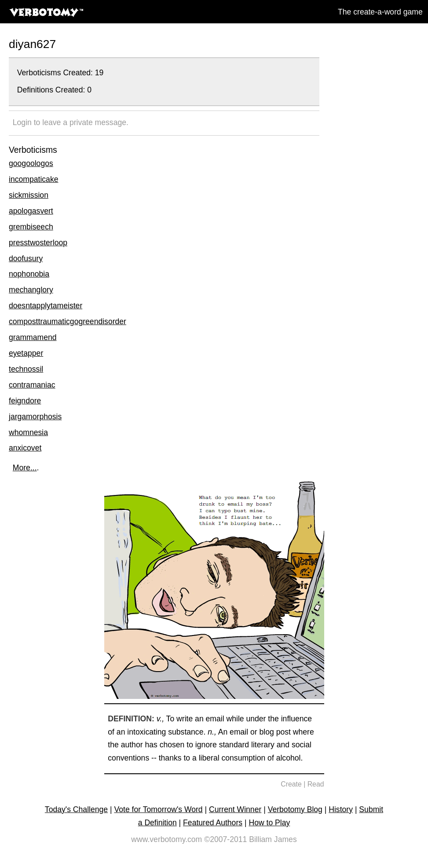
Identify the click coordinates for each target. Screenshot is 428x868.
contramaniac (32, 385)
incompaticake (33, 179)
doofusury (26, 259)
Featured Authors (213, 823)
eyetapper (26, 353)
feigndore (25, 401)
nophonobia (29, 274)
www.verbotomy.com (166, 839)
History (341, 809)
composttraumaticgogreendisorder (68, 321)
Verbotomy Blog (295, 809)
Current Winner (235, 809)
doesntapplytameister (46, 306)
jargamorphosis (35, 417)
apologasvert (31, 211)
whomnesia (28, 432)
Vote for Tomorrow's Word (158, 809)
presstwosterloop (38, 243)
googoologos (31, 163)
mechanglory (31, 290)
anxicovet (25, 448)
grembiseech (31, 227)
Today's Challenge (76, 809)
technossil (26, 369)
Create (291, 784)
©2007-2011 (225, 839)
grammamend (33, 337)
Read (316, 784)
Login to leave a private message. (71, 122)
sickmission (29, 195)
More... (25, 468)
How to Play (269, 823)
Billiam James (273, 839)
